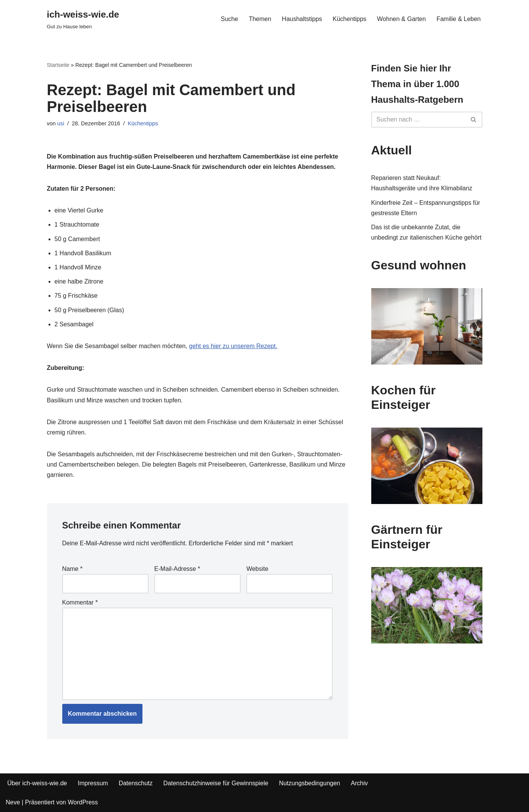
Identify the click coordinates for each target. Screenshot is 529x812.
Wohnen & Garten (401, 19)
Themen (260, 19)
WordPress (83, 802)
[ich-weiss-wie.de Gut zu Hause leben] (83, 19)
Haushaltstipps (302, 19)
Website (257, 569)
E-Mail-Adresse (177, 569)
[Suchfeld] (418, 120)
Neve (13, 802)
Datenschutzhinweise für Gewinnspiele (216, 783)
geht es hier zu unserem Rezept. (233, 346)
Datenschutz (136, 783)
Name (72, 569)
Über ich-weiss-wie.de (37, 783)
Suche (229, 19)
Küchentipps (349, 19)
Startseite (58, 65)
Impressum (93, 783)
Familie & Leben (459, 19)
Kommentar (80, 602)
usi (61, 123)
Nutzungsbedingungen (309, 783)
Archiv (359, 783)
